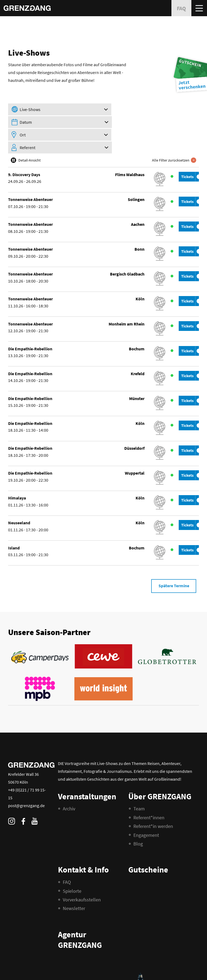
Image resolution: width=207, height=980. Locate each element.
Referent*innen (149, 791)
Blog (138, 817)
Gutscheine (148, 843)
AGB (20, 969)
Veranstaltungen (87, 770)
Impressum (34, 969)
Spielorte (72, 865)
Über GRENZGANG (160, 770)
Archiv (69, 782)
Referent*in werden (153, 800)
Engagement (146, 809)
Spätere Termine (173, 559)
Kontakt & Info (83, 843)
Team (139, 782)
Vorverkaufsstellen (82, 873)
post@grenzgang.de (26, 779)
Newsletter (74, 882)
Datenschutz (17, 973)
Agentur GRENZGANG (80, 913)
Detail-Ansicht (30, 133)
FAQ (11, 969)
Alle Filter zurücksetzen (174, 133)
